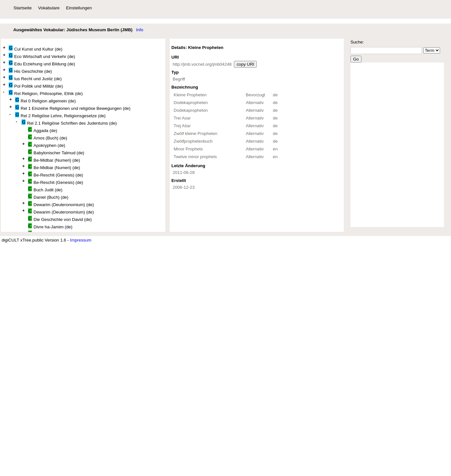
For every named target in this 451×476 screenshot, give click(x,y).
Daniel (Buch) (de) (48, 197)
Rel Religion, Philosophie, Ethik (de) (46, 93)
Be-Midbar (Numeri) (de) (54, 160)
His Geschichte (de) (30, 71)
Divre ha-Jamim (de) (50, 226)
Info (139, 30)
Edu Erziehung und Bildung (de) (42, 63)
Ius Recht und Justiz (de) (35, 78)
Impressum (81, 240)
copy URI (245, 64)
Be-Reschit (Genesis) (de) (56, 174)
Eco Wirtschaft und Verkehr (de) (42, 56)
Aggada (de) (43, 130)
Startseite (23, 8)
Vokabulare (49, 8)
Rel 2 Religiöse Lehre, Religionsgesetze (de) (60, 115)
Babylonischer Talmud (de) (56, 152)
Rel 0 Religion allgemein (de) (45, 100)
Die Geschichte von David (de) (60, 219)
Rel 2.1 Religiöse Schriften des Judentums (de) (69, 123)
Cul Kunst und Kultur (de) (36, 48)
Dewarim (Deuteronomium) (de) (61, 204)
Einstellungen (79, 8)
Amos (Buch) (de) (48, 137)
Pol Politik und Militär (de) (36, 86)
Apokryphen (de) (47, 145)
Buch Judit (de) (45, 189)
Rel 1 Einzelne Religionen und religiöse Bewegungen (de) (73, 108)
